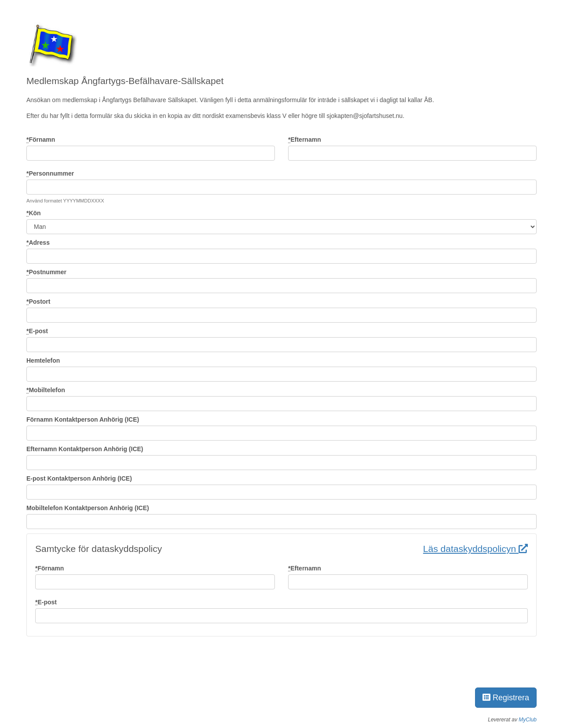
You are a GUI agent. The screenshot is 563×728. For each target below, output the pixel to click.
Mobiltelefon (46, 390)
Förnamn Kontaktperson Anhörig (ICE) (83, 419)
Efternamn (305, 140)
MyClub (528, 720)
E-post (37, 331)
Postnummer (46, 272)
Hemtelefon (43, 360)
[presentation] (93, 662)
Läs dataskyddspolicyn (475, 549)
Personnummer (50, 173)
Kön (34, 213)
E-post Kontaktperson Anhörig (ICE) (79, 478)
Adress (38, 243)
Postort (38, 301)
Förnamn (41, 140)
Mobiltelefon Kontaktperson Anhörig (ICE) (88, 508)
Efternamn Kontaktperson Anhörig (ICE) (85, 449)
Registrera (506, 698)
